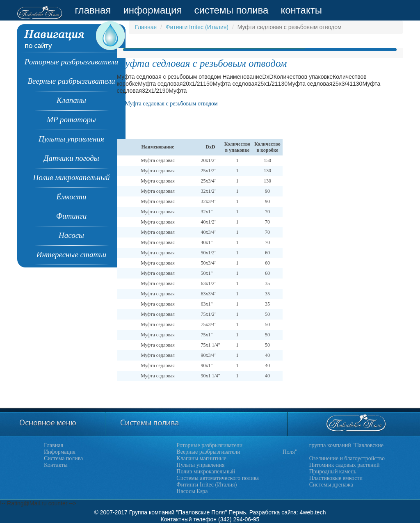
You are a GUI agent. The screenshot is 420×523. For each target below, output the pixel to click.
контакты (301, 10)
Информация (60, 452)
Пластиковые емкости (336, 478)
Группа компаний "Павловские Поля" (178, 512)
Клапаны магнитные (201, 458)
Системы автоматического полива (218, 478)
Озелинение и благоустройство (347, 458)
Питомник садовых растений (345, 465)
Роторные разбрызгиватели (209, 445)
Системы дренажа (331, 485)
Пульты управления (200, 465)
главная (93, 10)
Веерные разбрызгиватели (208, 452)
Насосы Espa (192, 491)
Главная (146, 27)
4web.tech (313, 512)
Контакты (56, 465)
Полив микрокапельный (206, 472)
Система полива (63, 458)
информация (152, 10)
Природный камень (333, 472)
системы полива (231, 10)
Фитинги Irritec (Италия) (197, 27)
